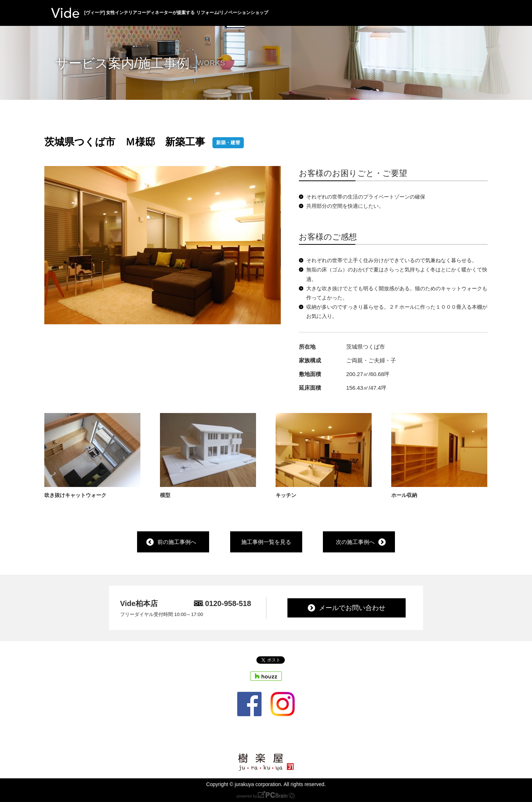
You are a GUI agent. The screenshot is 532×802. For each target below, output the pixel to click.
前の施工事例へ (177, 542)
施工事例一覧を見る (266, 542)
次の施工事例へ (355, 542)
